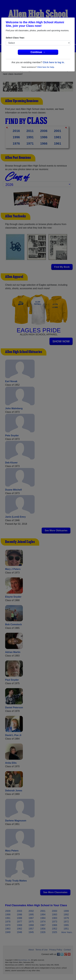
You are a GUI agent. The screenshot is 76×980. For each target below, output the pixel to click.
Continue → (38, 52)
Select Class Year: (15, 38)
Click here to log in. (54, 62)
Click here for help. (46, 67)
